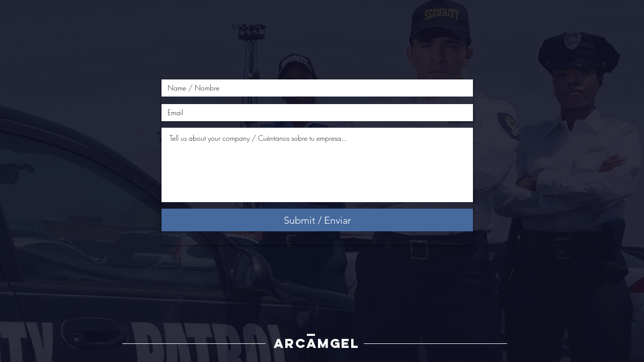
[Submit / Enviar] (317, 220)
